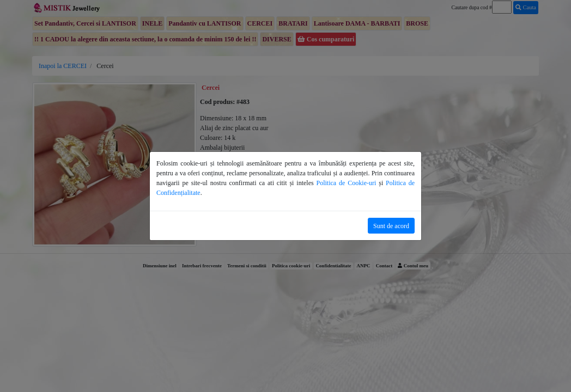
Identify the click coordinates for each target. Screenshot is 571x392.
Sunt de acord (391, 226)
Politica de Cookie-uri (347, 183)
